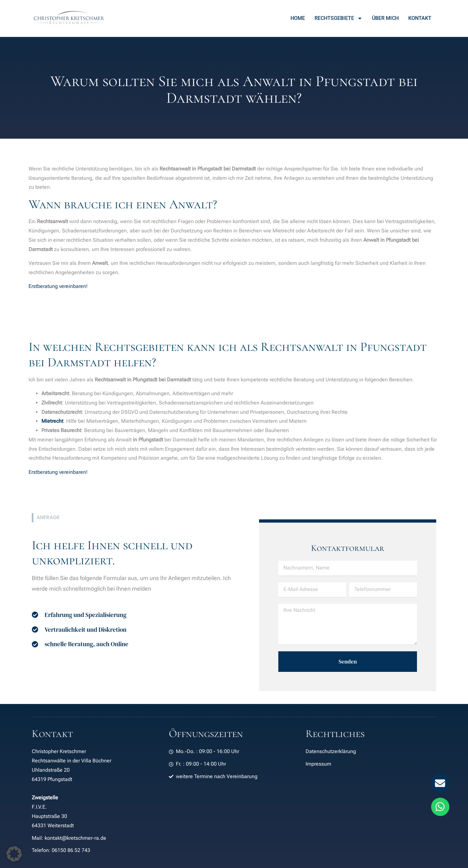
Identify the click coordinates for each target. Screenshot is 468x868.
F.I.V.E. (39, 807)
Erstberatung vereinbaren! (58, 286)
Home (298, 18)
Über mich (385, 18)
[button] (14, 854)
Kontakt (420, 18)
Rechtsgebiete (338, 18)
